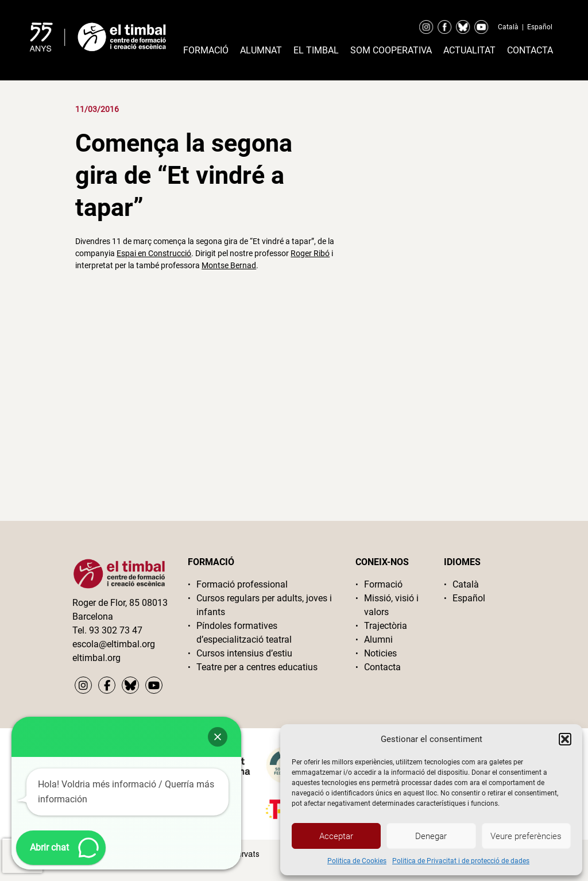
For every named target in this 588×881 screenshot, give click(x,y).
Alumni (378, 640)
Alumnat (261, 50)
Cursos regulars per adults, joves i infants (264, 605)
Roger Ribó (310, 253)
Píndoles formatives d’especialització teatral (244, 633)
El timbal (316, 50)
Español (540, 27)
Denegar (431, 836)
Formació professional (242, 584)
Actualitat (469, 50)
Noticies (380, 653)
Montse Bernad (229, 265)
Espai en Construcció (154, 253)
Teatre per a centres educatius (257, 667)
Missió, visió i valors (391, 605)
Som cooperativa (391, 50)
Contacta (530, 50)
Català (508, 27)
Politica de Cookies (357, 861)
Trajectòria (386, 626)
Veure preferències (526, 836)
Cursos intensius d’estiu (244, 653)
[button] (565, 739)
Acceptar (336, 836)
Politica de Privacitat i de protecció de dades (461, 861)
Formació (206, 50)
